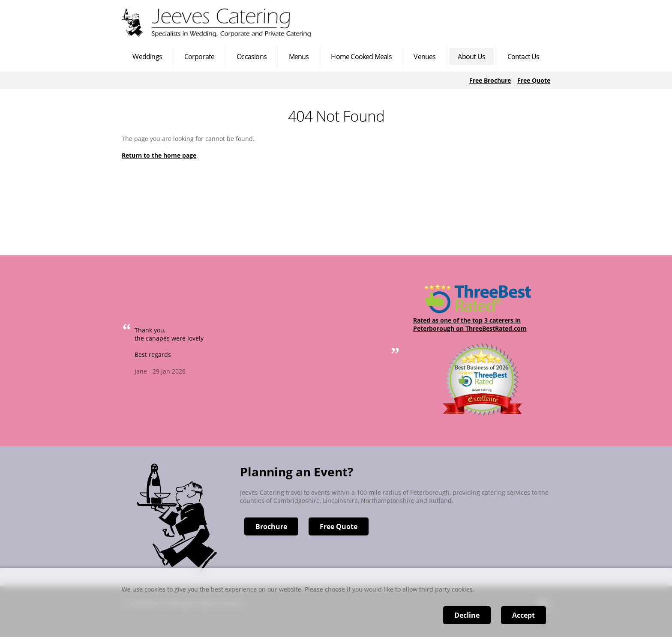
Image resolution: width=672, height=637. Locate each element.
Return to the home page (159, 155)
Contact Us (523, 57)
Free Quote (534, 80)
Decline (467, 615)
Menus (299, 57)
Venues (424, 57)
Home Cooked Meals (361, 57)
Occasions (252, 57)
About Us (471, 57)
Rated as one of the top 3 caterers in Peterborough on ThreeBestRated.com (470, 324)
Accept (523, 615)
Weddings (147, 57)
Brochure (271, 526)
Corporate (199, 57)
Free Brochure (490, 80)
